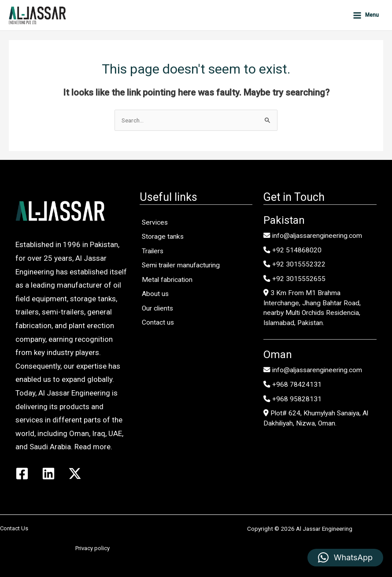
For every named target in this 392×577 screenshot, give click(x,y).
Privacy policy (92, 548)
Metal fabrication (167, 280)
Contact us (158, 322)
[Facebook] (22, 473)
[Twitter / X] (75, 473)
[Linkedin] (48, 473)
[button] (345, 558)
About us (155, 294)
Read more (92, 447)
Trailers (153, 251)
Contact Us (14, 528)
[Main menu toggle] (366, 15)
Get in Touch (294, 197)
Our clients (157, 308)
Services (155, 222)
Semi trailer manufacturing (181, 265)
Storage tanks (163, 237)
